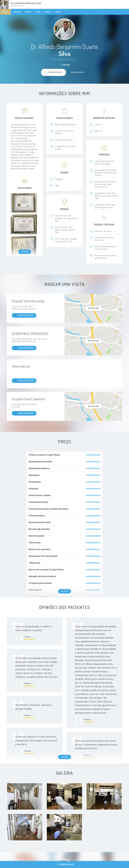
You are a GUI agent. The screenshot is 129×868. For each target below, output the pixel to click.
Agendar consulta (65, 865)
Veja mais (25, 252)
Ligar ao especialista (24, 315)
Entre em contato (77, 72)
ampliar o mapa (93, 308)
